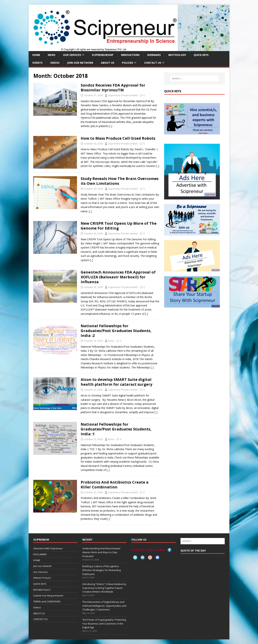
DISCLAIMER (40, 554)
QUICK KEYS (201, 55)
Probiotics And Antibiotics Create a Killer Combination (115, 485)
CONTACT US (153, 63)
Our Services (72, 55)
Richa (111, 341)
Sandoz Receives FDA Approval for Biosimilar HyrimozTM (113, 88)
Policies (128, 63)
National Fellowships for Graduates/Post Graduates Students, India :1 (116, 429)
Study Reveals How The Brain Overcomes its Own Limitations (120, 181)
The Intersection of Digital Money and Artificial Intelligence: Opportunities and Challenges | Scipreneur (104, 606)
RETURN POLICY (42, 590)
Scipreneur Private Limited (123, 95)
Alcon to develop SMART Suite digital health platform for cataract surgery (116, 382)
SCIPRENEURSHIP (103, 55)
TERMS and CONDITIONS (47, 601)
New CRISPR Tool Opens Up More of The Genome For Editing (119, 226)
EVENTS (38, 63)
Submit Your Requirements (48, 596)
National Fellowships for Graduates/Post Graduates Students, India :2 (116, 331)
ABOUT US (108, 63)
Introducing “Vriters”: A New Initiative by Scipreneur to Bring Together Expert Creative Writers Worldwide (104, 588)
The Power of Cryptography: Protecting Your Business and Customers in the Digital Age (104, 624)
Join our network (80, 63)
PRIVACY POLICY (42, 578)
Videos (55, 63)
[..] (111, 126)
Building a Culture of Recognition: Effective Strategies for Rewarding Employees (101, 570)
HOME (36, 55)
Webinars (154, 55)
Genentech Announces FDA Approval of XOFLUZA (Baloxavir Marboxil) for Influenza (118, 277)
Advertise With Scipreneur (48, 548)
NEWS (52, 55)
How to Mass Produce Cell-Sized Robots (118, 138)
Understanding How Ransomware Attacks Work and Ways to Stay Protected (101, 552)
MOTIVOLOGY (177, 55)
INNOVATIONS (130, 55)
